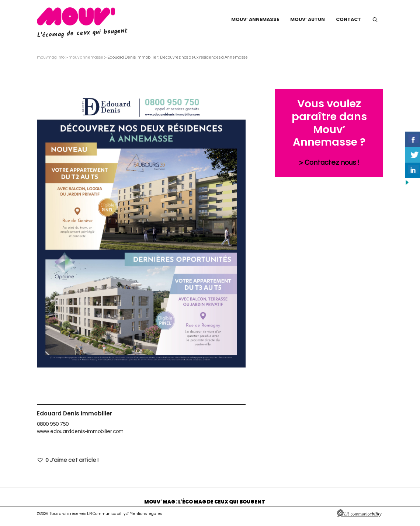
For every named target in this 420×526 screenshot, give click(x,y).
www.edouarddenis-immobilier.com (80, 431)
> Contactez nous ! (329, 163)
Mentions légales (146, 514)
